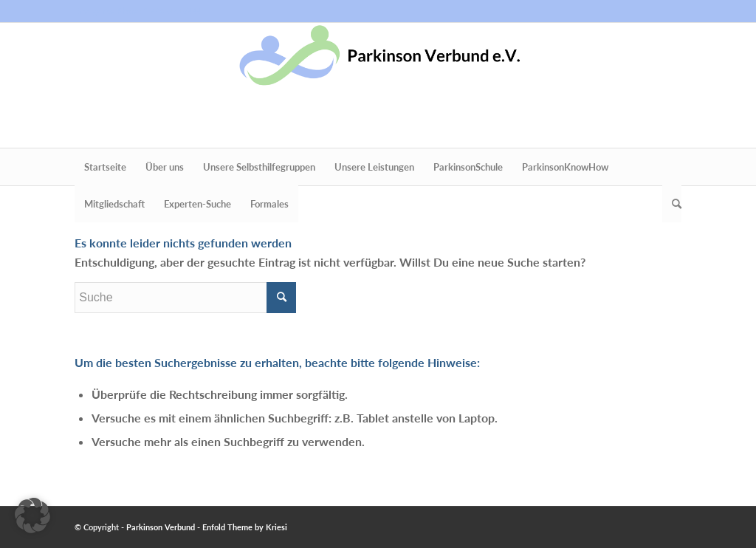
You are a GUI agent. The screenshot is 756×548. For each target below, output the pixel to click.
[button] (32, 516)
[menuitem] (105, 167)
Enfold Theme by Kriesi (245, 527)
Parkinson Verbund (161, 527)
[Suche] (672, 204)
